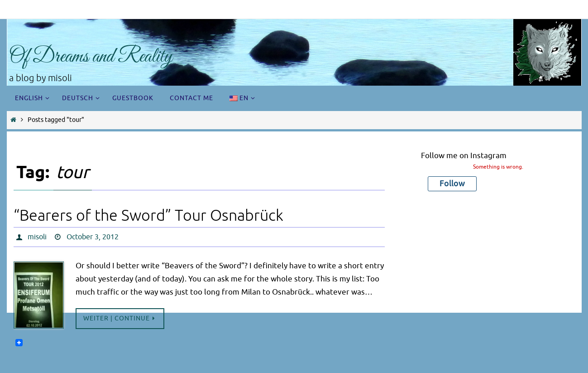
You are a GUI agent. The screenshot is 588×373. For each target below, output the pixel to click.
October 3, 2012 (93, 237)
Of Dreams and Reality (91, 57)
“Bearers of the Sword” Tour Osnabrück (148, 216)
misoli (37, 237)
